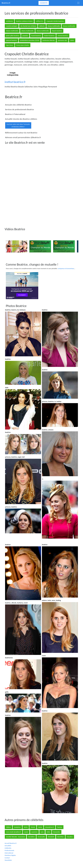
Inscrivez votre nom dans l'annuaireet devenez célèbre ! (18, 125)
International (9, 853)
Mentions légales (10, 855)
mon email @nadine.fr (14, 832)
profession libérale (49, 40)
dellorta (42, 26)
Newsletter (8, 860)
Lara (42, 832)
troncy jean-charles (23, 45)
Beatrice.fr (6, 3)
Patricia (60, 827)
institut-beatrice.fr (15, 82)
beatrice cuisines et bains (24, 21)
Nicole (33, 827)
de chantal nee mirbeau (28, 26)
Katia (48, 832)
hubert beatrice (49, 36)
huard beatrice (36, 36)
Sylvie (40, 827)
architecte (9, 21)
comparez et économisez (66, 268)
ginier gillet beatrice (13, 36)
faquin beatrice (57, 31)
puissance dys (62, 40)
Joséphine (17, 827)
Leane (26, 832)
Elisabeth (51, 837)
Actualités (8, 846)
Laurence (34, 832)
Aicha (26, 827)
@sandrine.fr (50, 827)
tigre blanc (10, 45)
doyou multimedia (54, 26)
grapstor (25, 36)
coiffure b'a (40, 21)
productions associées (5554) (30, 40)
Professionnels (9, 850)
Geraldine (31, 837)
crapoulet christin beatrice (55, 21)
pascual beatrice (12, 40)
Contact (7, 858)
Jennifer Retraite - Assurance (16, 837)
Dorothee (61, 837)
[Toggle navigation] (78, 3)
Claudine (70, 837)
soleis (72, 40)
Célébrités (44, 3)
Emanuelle (41, 837)
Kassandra (57, 832)
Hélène (8, 827)
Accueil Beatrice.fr (11, 843)
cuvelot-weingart (12, 26)
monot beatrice (63, 36)
